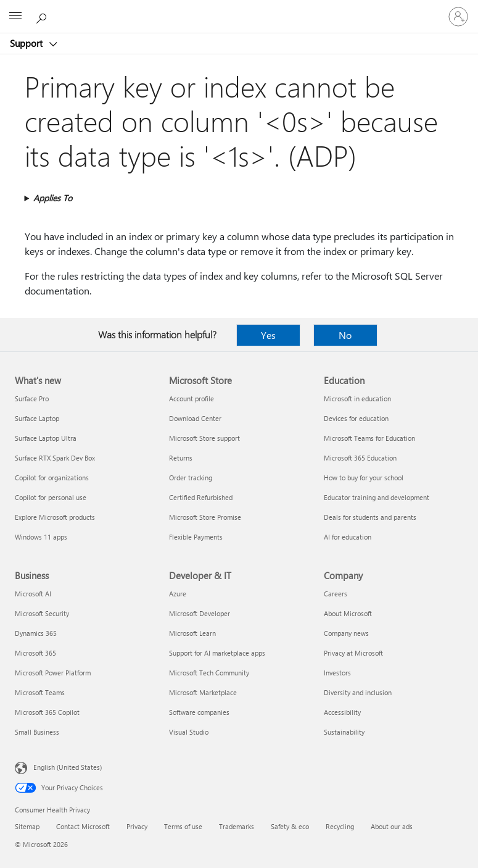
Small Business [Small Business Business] (37, 732)
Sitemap (27, 826)
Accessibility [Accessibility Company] (342, 712)
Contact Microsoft (83, 826)
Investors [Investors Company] (337, 673)
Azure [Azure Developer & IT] (178, 594)
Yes (268, 335)
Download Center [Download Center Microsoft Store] (195, 418)
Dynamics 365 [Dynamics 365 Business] (36, 633)
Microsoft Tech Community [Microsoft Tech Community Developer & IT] (209, 673)
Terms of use (183, 826)
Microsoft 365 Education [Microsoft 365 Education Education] (360, 458)
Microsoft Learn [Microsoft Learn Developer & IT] (192, 633)
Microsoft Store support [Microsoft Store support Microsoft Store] (204, 438)
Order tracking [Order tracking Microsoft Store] (191, 478)
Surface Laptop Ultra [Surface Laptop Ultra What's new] (46, 438)
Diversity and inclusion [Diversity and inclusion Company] (358, 692)
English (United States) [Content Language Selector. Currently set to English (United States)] (68, 767)
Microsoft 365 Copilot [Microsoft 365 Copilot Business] (47, 712)
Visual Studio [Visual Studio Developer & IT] (189, 732)
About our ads (392, 826)
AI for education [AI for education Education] (348, 537)
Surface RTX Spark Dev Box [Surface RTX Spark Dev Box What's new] (55, 458)
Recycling (340, 826)
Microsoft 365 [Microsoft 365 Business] (35, 653)
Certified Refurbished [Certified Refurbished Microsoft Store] (201, 497)
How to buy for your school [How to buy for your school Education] (364, 478)
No (345, 335)
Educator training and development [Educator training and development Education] (377, 497)
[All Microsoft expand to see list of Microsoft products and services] (15, 17)
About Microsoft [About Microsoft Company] (348, 613)
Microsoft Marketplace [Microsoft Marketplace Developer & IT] (203, 692)
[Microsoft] (239, 9)
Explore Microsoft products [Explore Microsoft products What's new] (55, 517)
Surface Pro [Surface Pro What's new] (32, 399)
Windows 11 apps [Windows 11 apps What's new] (41, 537)
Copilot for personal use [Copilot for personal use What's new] (51, 497)
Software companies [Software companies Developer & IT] (199, 712)
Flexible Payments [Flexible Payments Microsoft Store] (196, 537)
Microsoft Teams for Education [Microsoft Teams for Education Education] (369, 438)
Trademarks (237, 826)
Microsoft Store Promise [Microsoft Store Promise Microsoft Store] (205, 517)
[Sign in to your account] (458, 17)
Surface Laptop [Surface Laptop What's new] (37, 418)
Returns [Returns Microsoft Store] (181, 458)
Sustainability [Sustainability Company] (344, 732)
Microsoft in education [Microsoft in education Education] (357, 399)
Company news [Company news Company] (346, 633)
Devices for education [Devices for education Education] (356, 418)
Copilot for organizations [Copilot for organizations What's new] (52, 478)
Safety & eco (290, 826)
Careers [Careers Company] (336, 594)
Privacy (137, 826)
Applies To (53, 198)
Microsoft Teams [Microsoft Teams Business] (40, 692)
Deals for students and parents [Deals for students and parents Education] (370, 517)
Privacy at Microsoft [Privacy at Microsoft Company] (353, 653)
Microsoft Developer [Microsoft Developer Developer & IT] (200, 613)
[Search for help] (43, 16)
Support (27, 43)
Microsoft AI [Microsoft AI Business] (33, 594)
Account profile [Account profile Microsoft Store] (192, 399)
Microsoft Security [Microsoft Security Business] (42, 613)
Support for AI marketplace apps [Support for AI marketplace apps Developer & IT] (217, 653)
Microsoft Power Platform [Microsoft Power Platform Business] (53, 673)
